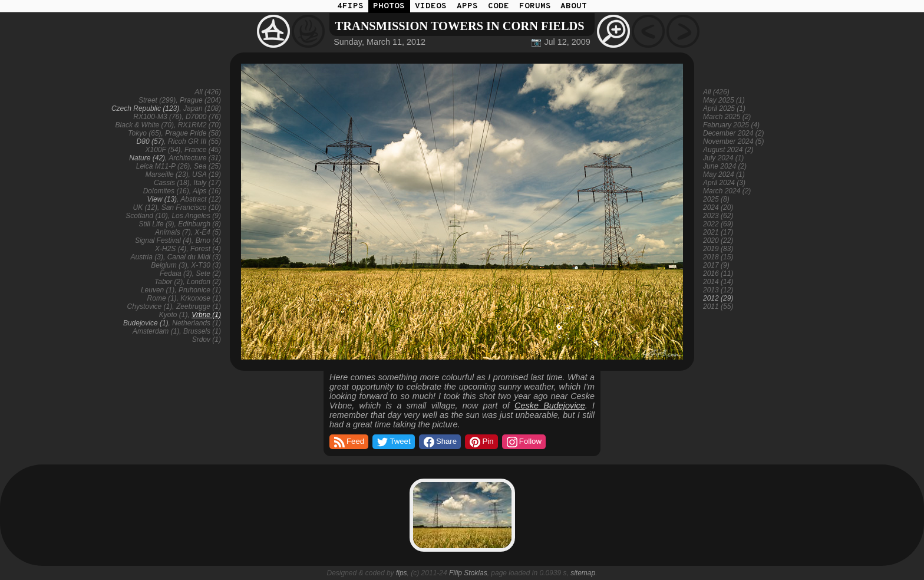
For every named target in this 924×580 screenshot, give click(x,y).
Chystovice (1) (150, 307)
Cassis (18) (172, 183)
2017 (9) (716, 265)
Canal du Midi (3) (194, 257)
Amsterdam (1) (156, 331)
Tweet (393, 442)
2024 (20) (718, 207)
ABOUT (574, 6)
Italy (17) (207, 183)
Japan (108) (202, 108)
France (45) (203, 150)
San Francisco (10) (191, 207)
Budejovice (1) (146, 323)
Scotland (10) (146, 216)
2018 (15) (718, 257)
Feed (348, 442)
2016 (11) (718, 273)
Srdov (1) (207, 340)
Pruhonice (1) (200, 290)
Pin (481, 442)
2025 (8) (716, 199)
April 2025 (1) (724, 108)
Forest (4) (206, 249)
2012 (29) (718, 298)
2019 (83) (718, 249)
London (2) (204, 282)
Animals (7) (173, 232)
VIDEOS (431, 6)
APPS (467, 6)
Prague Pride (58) (193, 133)
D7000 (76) (203, 117)
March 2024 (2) (727, 191)
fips (402, 573)
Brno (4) (208, 240)
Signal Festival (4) (163, 240)
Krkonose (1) (201, 298)
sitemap (583, 573)
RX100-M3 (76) (157, 117)
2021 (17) (718, 232)
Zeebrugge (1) (199, 307)
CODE (499, 6)
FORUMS (535, 6)
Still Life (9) (157, 224)
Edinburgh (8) (199, 224)
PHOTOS (389, 6)
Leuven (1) (158, 290)
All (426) (208, 92)
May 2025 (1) (724, 100)
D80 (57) (151, 141)
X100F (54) (163, 150)
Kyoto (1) (174, 315)
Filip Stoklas (468, 573)
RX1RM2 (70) (199, 125)
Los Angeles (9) (196, 216)
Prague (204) (200, 100)
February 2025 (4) (731, 125)
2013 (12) (718, 290)
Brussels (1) (202, 331)
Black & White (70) (145, 125)
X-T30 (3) (206, 265)
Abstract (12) (201, 199)
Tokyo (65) (144, 133)
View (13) (162, 199)
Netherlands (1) (197, 323)
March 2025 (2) (727, 117)
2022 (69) (718, 224)
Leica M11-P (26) (163, 166)
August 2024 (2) (728, 150)
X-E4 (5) (208, 232)
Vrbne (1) (206, 315)
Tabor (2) (169, 282)
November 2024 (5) (733, 141)
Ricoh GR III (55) (194, 141)
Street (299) (157, 100)
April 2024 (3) (724, 183)
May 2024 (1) (724, 174)
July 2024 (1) (723, 158)
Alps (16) (207, 191)
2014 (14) (718, 282)
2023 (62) (718, 216)
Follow (523, 442)
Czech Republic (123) (145, 108)
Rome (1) (162, 298)
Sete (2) (208, 273)
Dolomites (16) (166, 191)
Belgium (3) (169, 265)
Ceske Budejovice (550, 406)
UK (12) (145, 207)
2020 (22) (718, 240)
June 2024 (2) (725, 166)
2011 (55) (718, 307)
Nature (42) (147, 158)
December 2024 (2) (733, 133)
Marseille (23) (167, 174)
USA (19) (207, 174)
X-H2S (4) (171, 249)
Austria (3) (147, 257)
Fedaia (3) (176, 273)
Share (439, 442)
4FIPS (350, 6)
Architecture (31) (195, 158)
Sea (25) (207, 166)
